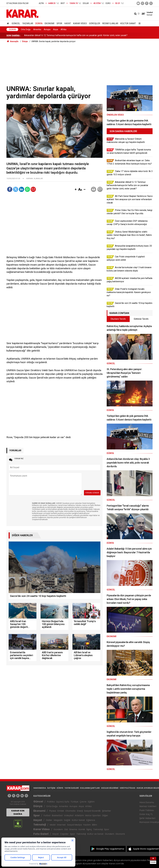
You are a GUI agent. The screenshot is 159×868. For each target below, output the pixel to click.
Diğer (105, 815)
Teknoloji (40, 825)
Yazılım (87, 825)
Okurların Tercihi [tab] (118, 319)
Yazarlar (28, 23)
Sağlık (67, 820)
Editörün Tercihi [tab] (141, 319)
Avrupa (47, 29)
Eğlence (91, 820)
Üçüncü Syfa (63, 802)
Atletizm (79, 815)
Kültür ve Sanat (95, 834)
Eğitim (91, 802)
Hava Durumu (147, 802)
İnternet (61, 825)
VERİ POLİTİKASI (127, 788)
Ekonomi (50, 23)
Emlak (61, 811)
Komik (82, 829)
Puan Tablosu (147, 810)
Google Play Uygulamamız (110, 849)
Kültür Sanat (128, 23)
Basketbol (57, 815)
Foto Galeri (41, 834)
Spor (59, 23)
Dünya (39, 23)
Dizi (66, 829)
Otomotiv (70, 811)
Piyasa (53, 811)
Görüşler (95, 23)
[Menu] (139, 23)
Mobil (53, 825)
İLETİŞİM (51, 788)
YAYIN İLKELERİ (72, 788)
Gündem (58, 829)
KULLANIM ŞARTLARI (90, 788)
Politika (51, 802)
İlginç (89, 829)
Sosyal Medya (74, 825)
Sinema (73, 829)
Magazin (58, 820)
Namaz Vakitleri (148, 806)
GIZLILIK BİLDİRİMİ (110, 788)
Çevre (83, 802)
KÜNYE (60, 788)
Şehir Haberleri (147, 818)
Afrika (63, 29)
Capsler (64, 834)
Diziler (49, 820)
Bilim (94, 825)
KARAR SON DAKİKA (18, 812)
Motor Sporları (93, 815)
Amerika (37, 29)
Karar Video (80, 23)
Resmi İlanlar (110, 23)
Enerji (80, 811)
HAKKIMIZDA (40, 788)
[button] (76, 190)
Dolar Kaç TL (146, 814)
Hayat (68, 23)
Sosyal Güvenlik (92, 811)
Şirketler (107, 811)
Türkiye (74, 802)
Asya (56, 29)
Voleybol (69, 815)
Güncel (16, 23)
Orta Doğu (26, 29)
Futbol (47, 815)
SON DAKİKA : (14, 36)
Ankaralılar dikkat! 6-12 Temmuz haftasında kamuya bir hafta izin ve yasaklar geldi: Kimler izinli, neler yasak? (76, 36)
